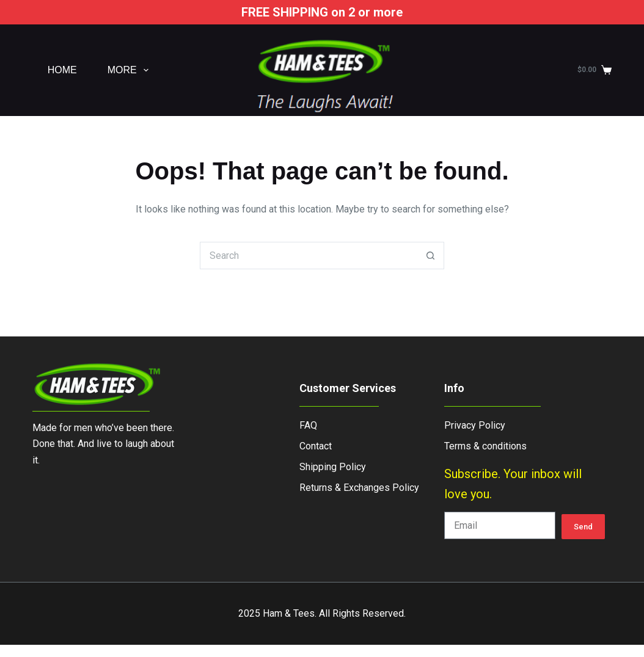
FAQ (308, 425)
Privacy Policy (475, 425)
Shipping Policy (333, 467)
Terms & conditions (485, 446)
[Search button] (430, 256)
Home (62, 70)
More (130, 70)
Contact (316, 446)
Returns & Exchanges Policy (359, 488)
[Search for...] (308, 256)
